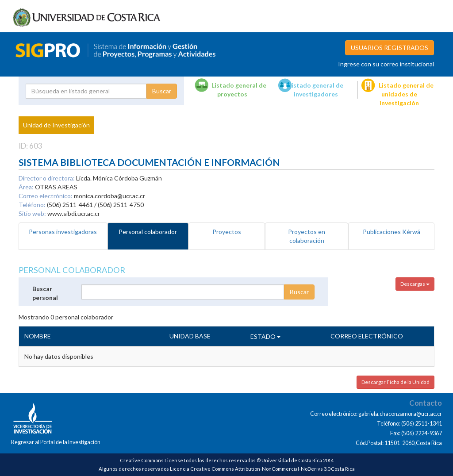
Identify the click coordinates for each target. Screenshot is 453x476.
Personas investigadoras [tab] (63, 232)
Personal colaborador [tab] (148, 232)
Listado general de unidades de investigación (406, 94)
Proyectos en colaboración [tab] (307, 236)
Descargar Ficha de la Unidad (395, 382)
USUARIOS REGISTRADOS (390, 48)
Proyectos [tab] (227, 232)
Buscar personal (45, 293)
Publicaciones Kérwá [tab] (392, 232)
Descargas (415, 284)
